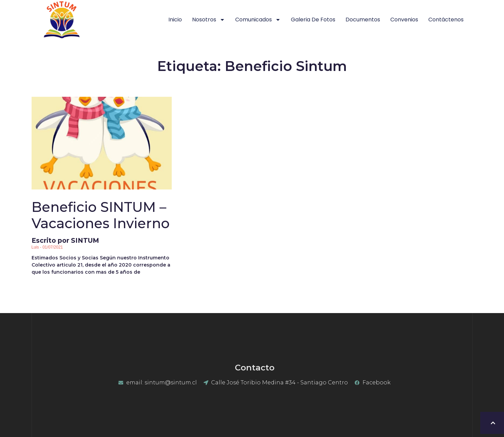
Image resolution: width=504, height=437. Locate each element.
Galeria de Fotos (313, 20)
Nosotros (209, 20)
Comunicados (258, 20)
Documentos (363, 20)
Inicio (175, 20)
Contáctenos (446, 20)
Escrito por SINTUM (102, 222)
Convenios (404, 20)
